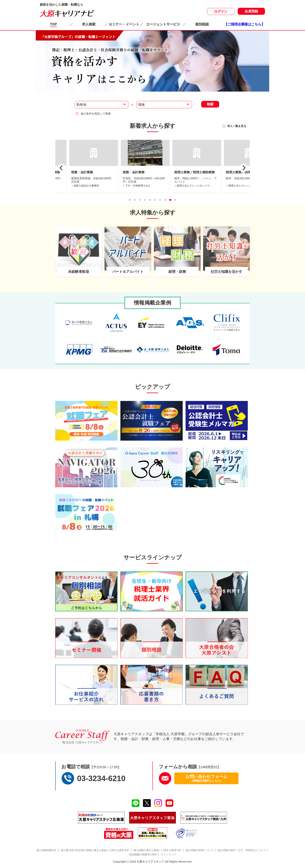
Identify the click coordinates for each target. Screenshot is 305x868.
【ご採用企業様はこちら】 (244, 24)
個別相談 (202, 24)
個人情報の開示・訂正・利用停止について (242, 850)
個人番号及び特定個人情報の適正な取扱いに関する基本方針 (95, 850)
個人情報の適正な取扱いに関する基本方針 (157, 850)
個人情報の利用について (200, 850)
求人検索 (89, 24)
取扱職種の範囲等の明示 (143, 854)
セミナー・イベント (124, 24)
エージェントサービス (163, 24)
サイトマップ (168, 854)
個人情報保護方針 (46, 850)
